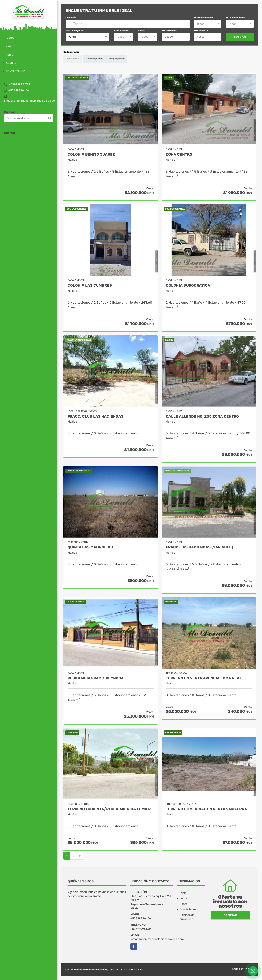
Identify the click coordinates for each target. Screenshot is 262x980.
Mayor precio (116, 59)
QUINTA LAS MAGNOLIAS (90, 547)
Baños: (142, 31)
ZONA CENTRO (179, 154)
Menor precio (94, 59)
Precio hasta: (201, 31)
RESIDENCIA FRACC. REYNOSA (96, 678)
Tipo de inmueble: (204, 17)
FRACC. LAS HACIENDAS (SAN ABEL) (199, 547)
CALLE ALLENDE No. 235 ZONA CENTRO (202, 417)
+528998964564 (20, 90)
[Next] (80, 856)
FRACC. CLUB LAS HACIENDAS (95, 417)
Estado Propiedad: (236, 17)
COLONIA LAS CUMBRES (90, 285)
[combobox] (208, 24)
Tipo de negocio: (75, 31)
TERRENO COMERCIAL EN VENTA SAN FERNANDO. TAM (209, 809)
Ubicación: (71, 17)
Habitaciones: (121, 31)
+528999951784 (20, 85)
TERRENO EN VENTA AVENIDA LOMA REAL (204, 678)
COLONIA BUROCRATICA (188, 285)
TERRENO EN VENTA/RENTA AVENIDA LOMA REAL (111, 809)
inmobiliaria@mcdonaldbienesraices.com (31, 101)
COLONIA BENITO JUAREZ (91, 154)
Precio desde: (169, 31)
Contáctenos (15, 71)
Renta (10, 55)
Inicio (10, 38)
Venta (10, 47)
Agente (11, 63)
